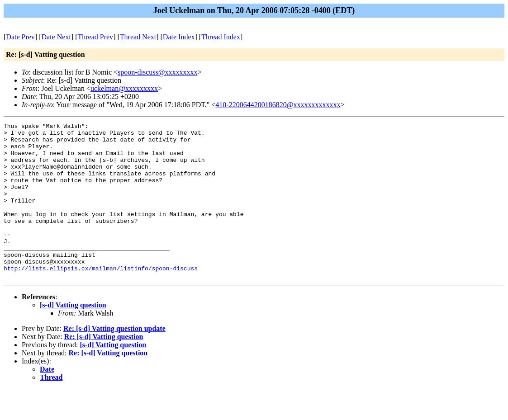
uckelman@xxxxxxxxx (124, 88)
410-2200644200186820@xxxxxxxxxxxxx (278, 105)
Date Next (56, 37)
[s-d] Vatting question (73, 336)
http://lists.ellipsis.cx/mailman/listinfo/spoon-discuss (101, 298)
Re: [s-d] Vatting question (104, 368)
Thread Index (221, 37)
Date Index (179, 37)
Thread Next (138, 37)
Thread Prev (95, 37)
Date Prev (20, 37)
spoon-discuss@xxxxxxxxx (158, 72)
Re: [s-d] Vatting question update (114, 360)
